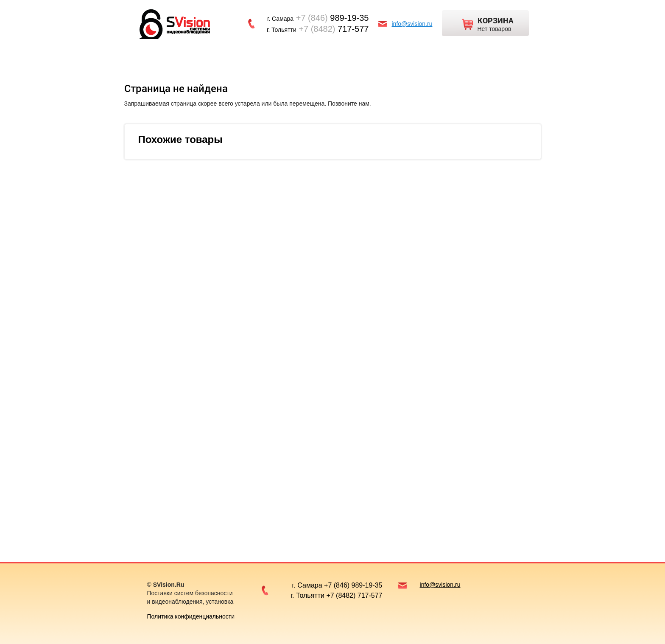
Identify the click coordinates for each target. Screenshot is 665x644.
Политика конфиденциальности (191, 616)
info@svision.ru (412, 24)
